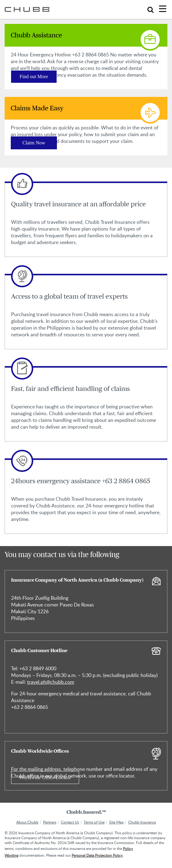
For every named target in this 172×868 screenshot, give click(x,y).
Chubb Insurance (142, 822)
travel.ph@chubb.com (51, 682)
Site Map (116, 822)
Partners (50, 822)
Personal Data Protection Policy (97, 855)
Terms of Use (94, 822)
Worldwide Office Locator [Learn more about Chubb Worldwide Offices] (45, 777)
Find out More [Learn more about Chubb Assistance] (34, 76)
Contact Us (70, 822)
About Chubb (27, 822)
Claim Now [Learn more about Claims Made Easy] (34, 143)
